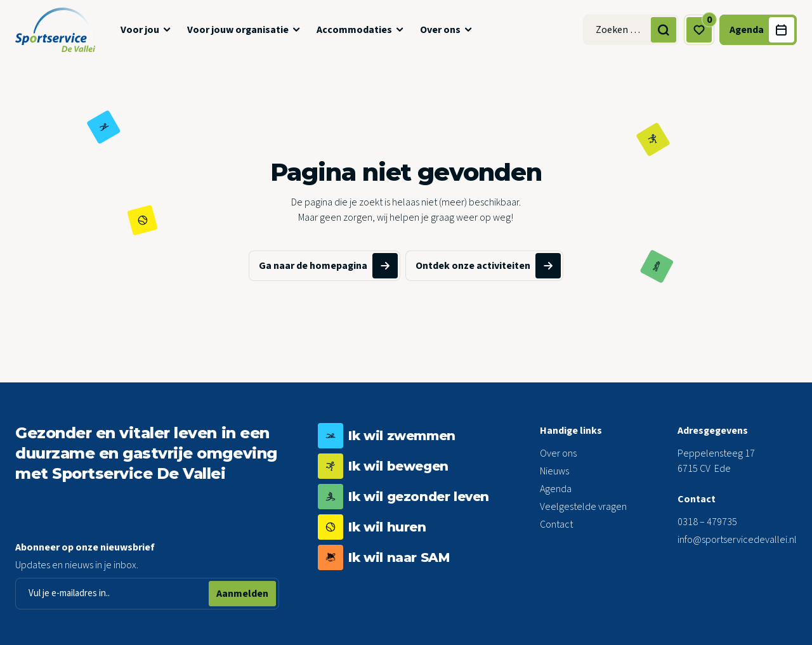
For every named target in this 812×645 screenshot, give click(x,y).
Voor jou (140, 30)
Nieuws (554, 471)
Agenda (556, 489)
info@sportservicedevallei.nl (737, 540)
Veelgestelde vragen (583, 507)
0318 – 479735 (707, 522)
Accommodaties (354, 30)
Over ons (440, 30)
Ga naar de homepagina (328, 266)
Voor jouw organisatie (238, 30)
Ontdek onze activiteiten (488, 266)
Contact (556, 524)
